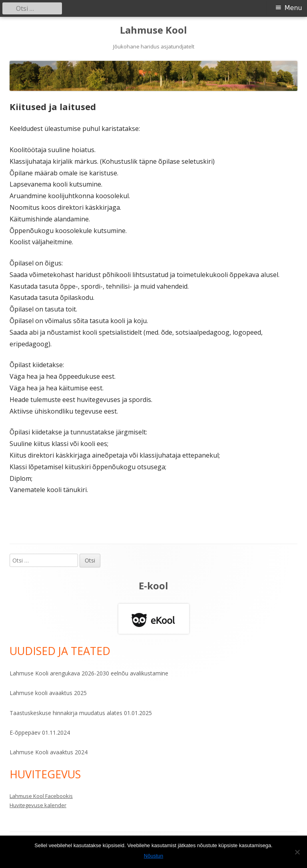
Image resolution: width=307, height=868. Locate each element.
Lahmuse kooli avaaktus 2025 (48, 693)
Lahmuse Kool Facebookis (41, 796)
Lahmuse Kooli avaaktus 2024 (49, 752)
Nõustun (153, 856)
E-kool (153, 586)
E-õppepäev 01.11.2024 (40, 732)
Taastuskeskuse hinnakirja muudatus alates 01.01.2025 (81, 713)
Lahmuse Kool (153, 30)
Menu (293, 8)
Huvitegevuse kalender (38, 805)
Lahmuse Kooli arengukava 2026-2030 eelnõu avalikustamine (89, 673)
